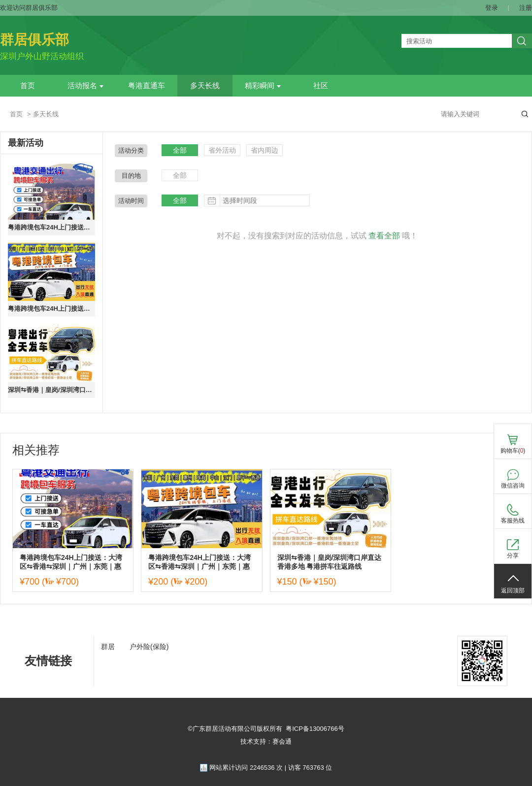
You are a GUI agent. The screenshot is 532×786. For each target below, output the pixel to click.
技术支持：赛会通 (266, 741)
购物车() (513, 451)
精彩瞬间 (263, 86)
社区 (321, 86)
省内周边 (265, 150)
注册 (526, 8)
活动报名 (85, 86)
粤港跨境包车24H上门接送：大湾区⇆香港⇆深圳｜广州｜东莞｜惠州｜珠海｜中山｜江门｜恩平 (51, 227)
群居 (108, 647)
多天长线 (205, 86)
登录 (492, 8)
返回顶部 (513, 590)
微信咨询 (513, 486)
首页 (28, 86)
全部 (180, 150)
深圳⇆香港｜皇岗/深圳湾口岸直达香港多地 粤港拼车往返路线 (51, 390)
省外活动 (222, 150)
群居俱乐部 (34, 40)
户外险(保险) (149, 647)
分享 (513, 556)
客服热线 (513, 521)
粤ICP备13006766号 (315, 729)
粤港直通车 (147, 86)
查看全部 (384, 236)
